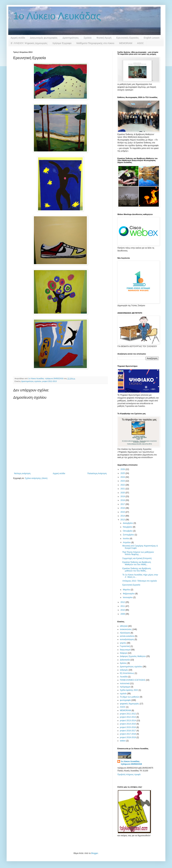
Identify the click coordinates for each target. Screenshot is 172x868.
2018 (123, 500)
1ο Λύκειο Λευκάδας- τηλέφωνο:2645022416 (131, 763)
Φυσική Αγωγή (104, 38)
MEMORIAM (126, 43)
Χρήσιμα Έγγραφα (62, 43)
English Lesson (152, 38)
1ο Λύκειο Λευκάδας (57, 16)
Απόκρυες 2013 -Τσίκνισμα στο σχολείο (140, 581)
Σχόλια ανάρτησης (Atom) (36, 478)
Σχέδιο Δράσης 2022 (129, 690)
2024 (123, 477)
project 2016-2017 (128, 731)
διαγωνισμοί (125, 650)
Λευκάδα (124, 677)
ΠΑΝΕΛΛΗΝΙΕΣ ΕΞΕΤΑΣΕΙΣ (133, 680)
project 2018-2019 (128, 737)
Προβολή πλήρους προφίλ (129, 774)
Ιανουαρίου (128, 597)
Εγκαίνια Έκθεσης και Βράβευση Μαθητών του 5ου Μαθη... (137, 563)
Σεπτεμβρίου (129, 535)
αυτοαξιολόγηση (127, 639)
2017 (123, 504)
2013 (123, 520)
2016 (123, 508)
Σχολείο (88, 38)
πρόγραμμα (125, 687)
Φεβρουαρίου (129, 594)
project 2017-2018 (128, 734)
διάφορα (124, 653)
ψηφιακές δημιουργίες (129, 704)
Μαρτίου (127, 590)
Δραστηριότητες (71, 38)
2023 (123, 481)
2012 (123, 602)
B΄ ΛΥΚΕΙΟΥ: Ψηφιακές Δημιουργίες (29, 43)
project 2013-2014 (128, 721)
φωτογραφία (125, 700)
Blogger (95, 853)
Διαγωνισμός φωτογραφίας (44, 38)
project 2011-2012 (128, 714)
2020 (123, 493)
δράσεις (123, 663)
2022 (123, 485)
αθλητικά (124, 626)
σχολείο (123, 694)
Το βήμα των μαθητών (130, 697)
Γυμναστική (125, 646)
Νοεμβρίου (128, 527)
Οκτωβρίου (128, 531)
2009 (123, 614)
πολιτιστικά (125, 683)
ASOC (140, 43)
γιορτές (123, 643)
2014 (123, 516)
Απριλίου (127, 542)
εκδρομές (124, 670)
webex (123, 741)
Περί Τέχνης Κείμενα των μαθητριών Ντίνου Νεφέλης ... (138, 553)
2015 (123, 512)
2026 (123, 469)
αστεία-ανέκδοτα (127, 636)
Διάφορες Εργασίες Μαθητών (133, 656)
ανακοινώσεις (126, 629)
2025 (123, 473)
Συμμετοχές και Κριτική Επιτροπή (137, 558)
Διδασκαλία (125, 660)
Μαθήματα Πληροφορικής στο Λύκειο (95, 43)
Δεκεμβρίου (128, 523)
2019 (123, 496)
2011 (123, 606)
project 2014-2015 (128, 724)
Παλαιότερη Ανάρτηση (97, 473)
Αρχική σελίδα (18, 38)
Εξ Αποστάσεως (127, 673)
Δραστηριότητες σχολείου (31, 381)
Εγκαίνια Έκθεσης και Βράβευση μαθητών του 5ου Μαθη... (137, 570)
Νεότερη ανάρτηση (22, 473)
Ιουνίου (126, 539)
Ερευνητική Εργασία (131, 585)
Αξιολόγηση (125, 633)
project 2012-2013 (50, 381)
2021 (123, 489)
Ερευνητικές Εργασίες (128, 38)
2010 (123, 610)
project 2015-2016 (128, 727)
